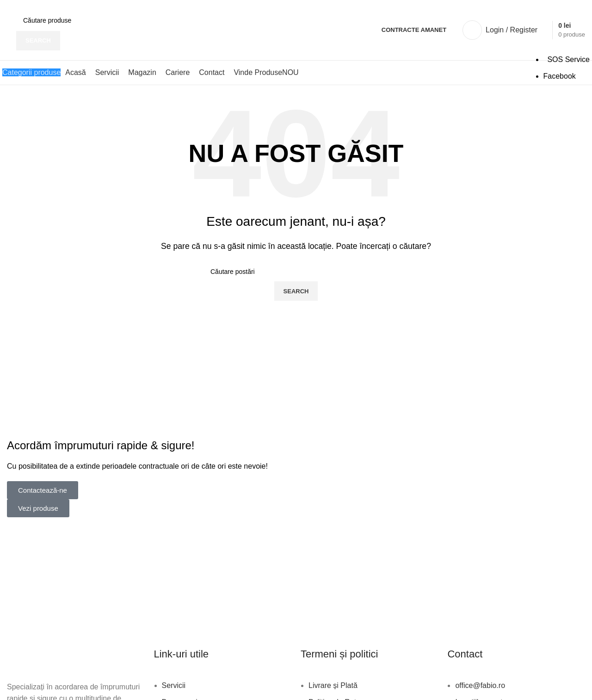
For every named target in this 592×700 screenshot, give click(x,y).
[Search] (86, 20)
